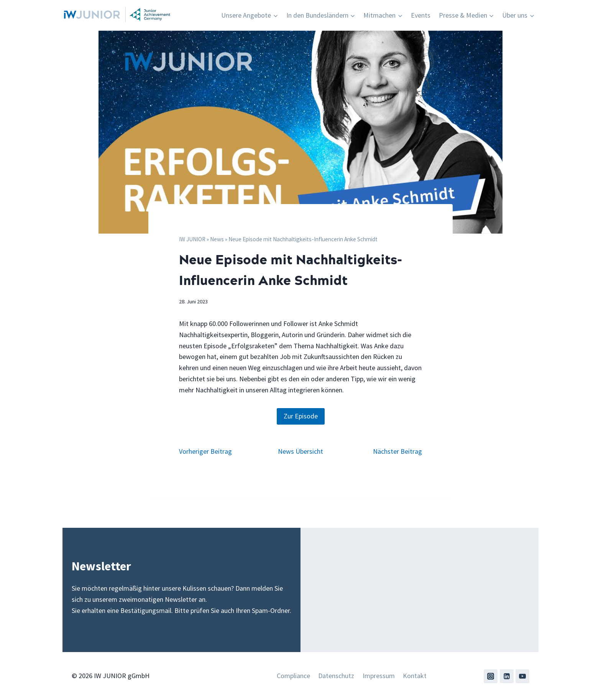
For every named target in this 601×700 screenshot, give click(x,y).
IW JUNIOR (192, 239)
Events (421, 15)
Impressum (379, 676)
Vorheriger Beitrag (205, 451)
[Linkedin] (507, 676)
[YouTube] (522, 676)
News (217, 239)
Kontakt (415, 676)
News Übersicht (300, 451)
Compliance (293, 676)
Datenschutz (336, 676)
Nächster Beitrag (397, 451)
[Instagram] (491, 676)
